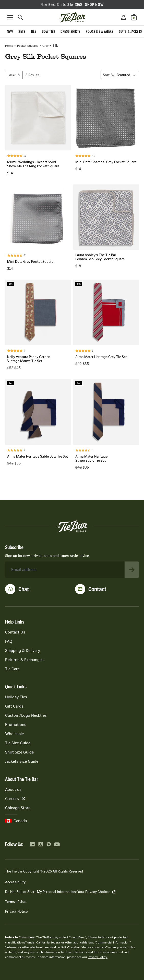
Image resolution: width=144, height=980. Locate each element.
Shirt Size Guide (19, 752)
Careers (15, 799)
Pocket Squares (28, 46)
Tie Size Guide (18, 743)
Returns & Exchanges (24, 660)
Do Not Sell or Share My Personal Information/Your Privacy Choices (60, 892)
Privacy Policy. (98, 957)
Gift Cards (14, 706)
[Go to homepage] (72, 17)
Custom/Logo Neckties (26, 715)
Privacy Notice (16, 911)
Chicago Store (18, 808)
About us (13, 789)
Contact (97, 589)
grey (45, 46)
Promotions (16, 725)
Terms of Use (15, 902)
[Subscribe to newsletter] (132, 570)
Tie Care (12, 669)
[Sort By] (120, 75)
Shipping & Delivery (23, 650)
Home (9, 46)
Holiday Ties (16, 697)
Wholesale (14, 734)
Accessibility (15, 882)
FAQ (9, 641)
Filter (14, 75)
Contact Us (15, 632)
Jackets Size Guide (22, 761)
